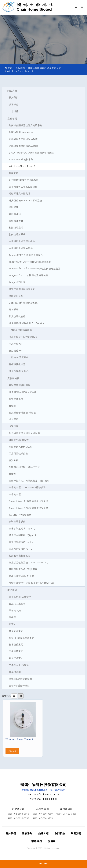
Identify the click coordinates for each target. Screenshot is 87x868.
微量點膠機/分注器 (19, 371)
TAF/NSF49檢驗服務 (20, 515)
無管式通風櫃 (16, 399)
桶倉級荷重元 (16, 631)
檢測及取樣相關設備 (20, 556)
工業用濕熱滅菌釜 (18, 453)
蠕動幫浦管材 (16, 221)
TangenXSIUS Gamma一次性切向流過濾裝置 (35, 268)
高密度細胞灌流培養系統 (22, 289)
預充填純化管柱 (17, 316)
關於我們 (12, 91)
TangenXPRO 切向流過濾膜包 (26, 255)
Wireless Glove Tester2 (22, 166)
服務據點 (14, 104)
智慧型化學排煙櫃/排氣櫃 (22, 413)
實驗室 (12, 474)
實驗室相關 (13, 378)
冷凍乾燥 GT (16, 344)
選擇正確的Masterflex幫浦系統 (26, 200)
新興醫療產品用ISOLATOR (23, 139)
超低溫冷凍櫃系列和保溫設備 (24, 433)
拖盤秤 (12, 617)
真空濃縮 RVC (17, 351)
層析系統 (14, 310)
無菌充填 (14, 173)
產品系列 (27, 833)
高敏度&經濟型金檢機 (20, 679)
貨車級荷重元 (16, 645)
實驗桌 (12, 406)
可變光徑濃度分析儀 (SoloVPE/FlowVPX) (31, 583)
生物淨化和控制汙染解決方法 (24, 467)
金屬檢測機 (15, 672)
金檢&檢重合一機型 (19, 686)
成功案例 (14, 419)
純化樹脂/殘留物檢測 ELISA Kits (26, 323)
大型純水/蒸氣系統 (19, 357)
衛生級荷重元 (16, 651)
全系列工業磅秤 (17, 604)
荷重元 (12, 624)
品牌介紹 (44, 833)
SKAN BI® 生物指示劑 (21, 159)
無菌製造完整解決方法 (21, 447)
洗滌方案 (14, 460)
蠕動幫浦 (14, 207)
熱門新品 (60, 833)
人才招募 (14, 111)
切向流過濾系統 (17, 234)
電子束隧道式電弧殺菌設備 (23, 187)
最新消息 (76, 833)
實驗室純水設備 (17, 521)
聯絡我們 (37, 841)
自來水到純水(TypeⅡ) (21, 542)
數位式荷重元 (16, 658)
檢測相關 (12, 590)
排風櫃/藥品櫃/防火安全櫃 (23, 392)
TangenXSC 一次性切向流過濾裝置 (29, 275)
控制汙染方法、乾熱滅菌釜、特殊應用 (29, 481)
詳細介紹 (12, 751)
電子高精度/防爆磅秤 (20, 597)
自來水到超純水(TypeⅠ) (22, 528)
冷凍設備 (14, 426)
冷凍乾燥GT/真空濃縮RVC (23, 337)
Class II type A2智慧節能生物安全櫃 (29, 501)
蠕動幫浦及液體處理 (20, 193)
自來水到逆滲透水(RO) (21, 549)
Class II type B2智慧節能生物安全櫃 (29, 508)
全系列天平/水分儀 (19, 665)
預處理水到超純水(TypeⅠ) (23, 535)
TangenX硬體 (17, 282)
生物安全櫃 (15, 494)
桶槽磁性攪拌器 (17, 364)
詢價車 (52, 841)
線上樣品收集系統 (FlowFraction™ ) (29, 563)
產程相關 (12, 119)
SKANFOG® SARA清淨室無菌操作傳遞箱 (31, 153)
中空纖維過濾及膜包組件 (22, 241)
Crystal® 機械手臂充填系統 (24, 180)
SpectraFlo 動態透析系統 (23, 303)
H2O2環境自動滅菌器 (20, 330)
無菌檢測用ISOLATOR (21, 132)
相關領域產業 (16, 228)
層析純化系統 (16, 296)
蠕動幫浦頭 (15, 214)
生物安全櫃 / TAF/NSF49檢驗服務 (27, 487)
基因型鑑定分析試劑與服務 (23, 569)
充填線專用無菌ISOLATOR (23, 146)
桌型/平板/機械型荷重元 (22, 638)
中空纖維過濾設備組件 (21, 248)
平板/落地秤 (15, 610)
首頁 (8, 68)
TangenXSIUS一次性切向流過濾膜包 (30, 262)
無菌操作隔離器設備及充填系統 (26, 125)
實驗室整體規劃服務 (20, 385)
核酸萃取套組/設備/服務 (22, 576)
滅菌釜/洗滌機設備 (19, 440)
